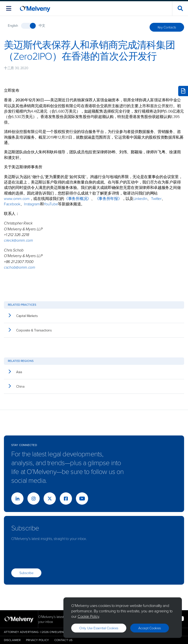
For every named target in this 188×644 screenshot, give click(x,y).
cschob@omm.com (20, 267)
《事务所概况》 (78, 198)
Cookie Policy (88, 616)
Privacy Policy (37, 640)
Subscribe (26, 573)
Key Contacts (167, 27)
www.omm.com (17, 198)
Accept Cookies (150, 628)
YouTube (51, 204)
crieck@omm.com (18, 240)
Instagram (32, 204)
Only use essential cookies (99, 628)
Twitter (156, 198)
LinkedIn (140, 198)
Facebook (12, 204)
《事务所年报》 (108, 198)
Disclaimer (12, 640)
